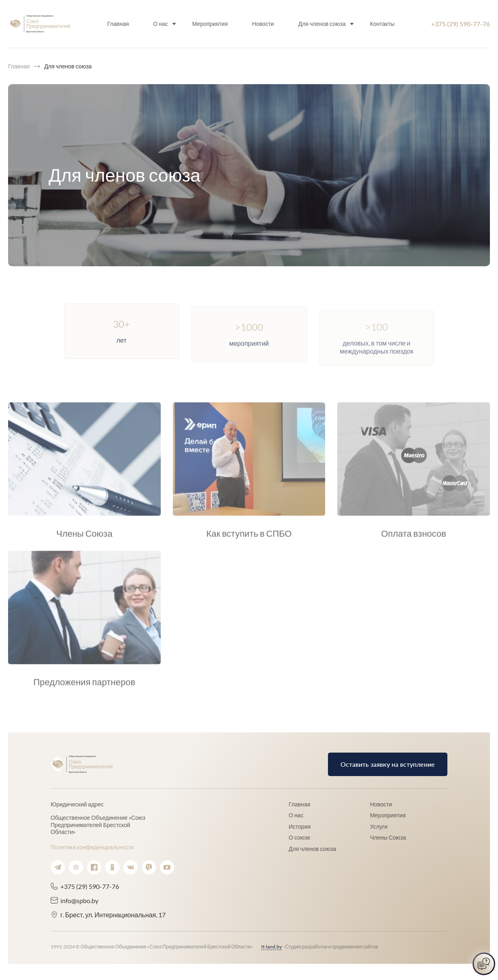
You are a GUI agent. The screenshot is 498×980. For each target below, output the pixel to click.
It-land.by (271, 947)
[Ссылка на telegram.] (58, 867)
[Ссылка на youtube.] (167, 867)
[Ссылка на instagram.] (76, 867)
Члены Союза (388, 837)
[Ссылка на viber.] (149, 867)
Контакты (382, 24)
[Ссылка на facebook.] (94, 867)
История (300, 826)
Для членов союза (322, 24)
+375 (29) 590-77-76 (461, 24)
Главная (118, 24)
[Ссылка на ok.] (112, 867)
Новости (263, 24)
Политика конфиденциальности (92, 847)
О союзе (299, 837)
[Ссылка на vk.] (131, 867)
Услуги (379, 826)
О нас (160, 24)
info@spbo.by (79, 900)
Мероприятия (210, 24)
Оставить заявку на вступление (388, 764)
